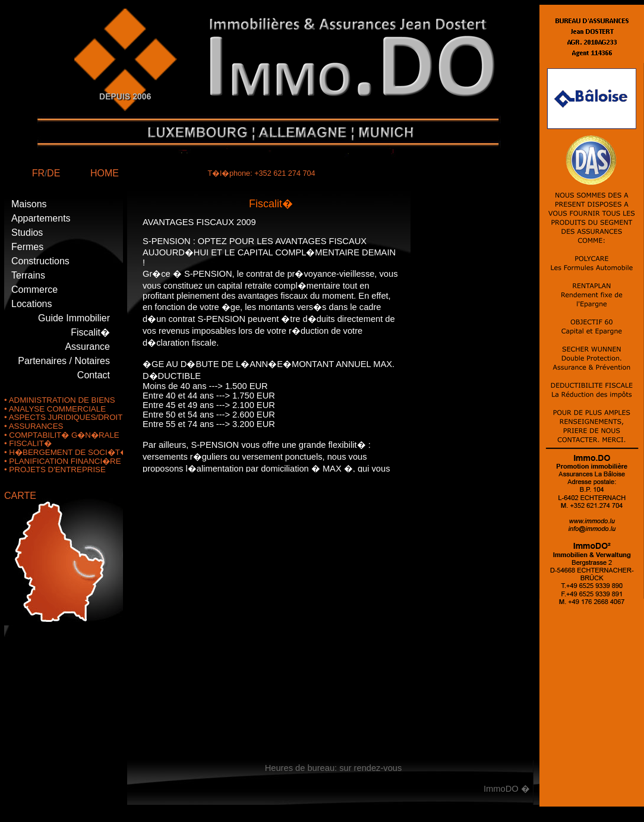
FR (38, 173)
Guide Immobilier (74, 318)
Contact (94, 375)
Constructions (40, 261)
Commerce (34, 290)
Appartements (41, 218)
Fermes (27, 247)
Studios (27, 233)
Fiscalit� (90, 332)
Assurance (87, 347)
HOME (105, 173)
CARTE (20, 496)
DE (53, 173)
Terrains (28, 275)
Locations (32, 304)
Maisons (29, 204)
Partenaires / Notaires (64, 361)
